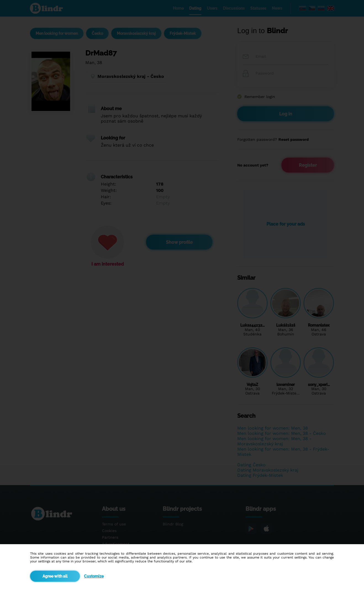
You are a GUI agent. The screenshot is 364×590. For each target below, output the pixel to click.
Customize (94, 576)
